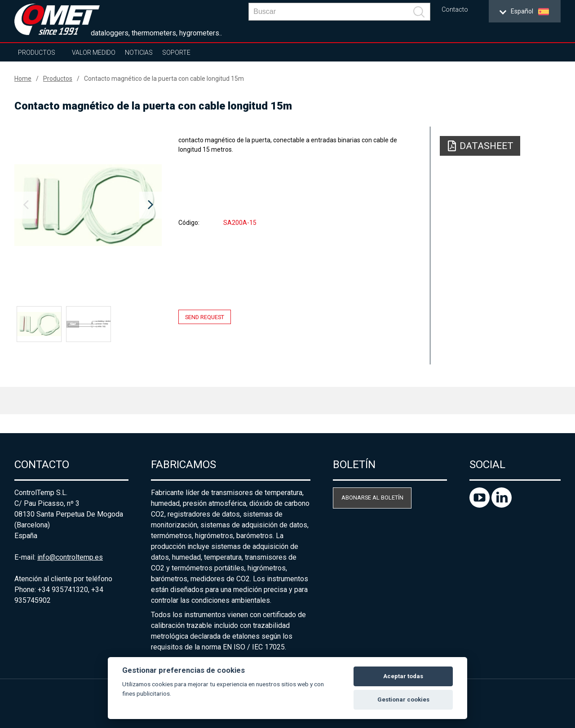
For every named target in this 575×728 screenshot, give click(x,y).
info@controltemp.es (70, 557)
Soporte (176, 53)
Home (23, 79)
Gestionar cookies (403, 699)
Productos (37, 53)
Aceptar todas (403, 676)
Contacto (455, 10)
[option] (88, 205)
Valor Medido (94, 53)
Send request (205, 317)
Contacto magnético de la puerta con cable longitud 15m (164, 79)
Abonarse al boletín (372, 498)
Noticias (139, 53)
